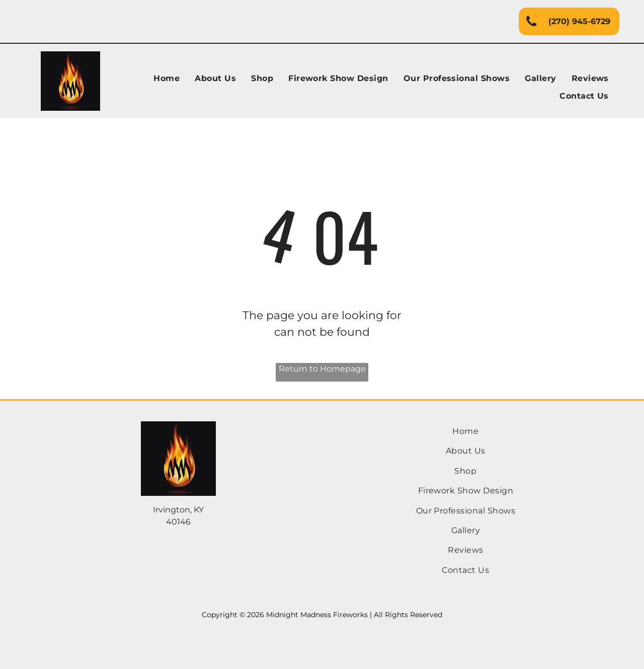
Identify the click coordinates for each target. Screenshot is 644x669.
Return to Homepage (322, 369)
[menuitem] (167, 79)
